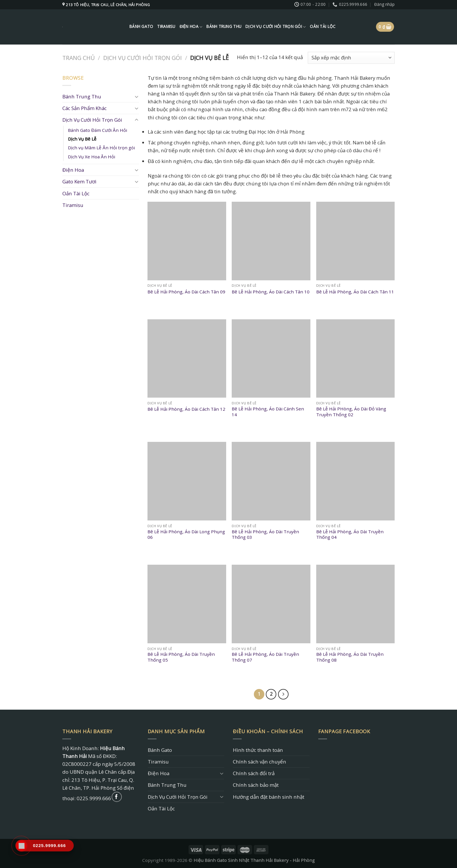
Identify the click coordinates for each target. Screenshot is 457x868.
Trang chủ (79, 58)
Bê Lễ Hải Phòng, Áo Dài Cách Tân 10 (271, 292)
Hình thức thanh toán (258, 750)
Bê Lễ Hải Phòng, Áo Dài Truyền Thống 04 (350, 535)
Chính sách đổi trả (254, 773)
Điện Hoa (191, 27)
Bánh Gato (141, 26)
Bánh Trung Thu (224, 26)
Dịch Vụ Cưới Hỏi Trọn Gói (276, 27)
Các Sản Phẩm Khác (85, 108)
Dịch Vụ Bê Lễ (82, 139)
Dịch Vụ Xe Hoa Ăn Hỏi (92, 157)
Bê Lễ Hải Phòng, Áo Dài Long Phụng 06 (186, 535)
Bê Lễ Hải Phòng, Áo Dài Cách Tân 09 (186, 292)
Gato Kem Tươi (79, 181)
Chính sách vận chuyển (260, 762)
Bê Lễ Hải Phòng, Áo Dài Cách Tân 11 (355, 292)
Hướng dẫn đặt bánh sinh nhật (269, 797)
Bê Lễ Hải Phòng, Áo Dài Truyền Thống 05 (181, 657)
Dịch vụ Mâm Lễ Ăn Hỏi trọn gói (101, 148)
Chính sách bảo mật (256, 785)
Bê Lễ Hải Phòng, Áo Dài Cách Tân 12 (186, 409)
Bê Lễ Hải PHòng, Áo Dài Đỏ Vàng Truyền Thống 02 (351, 412)
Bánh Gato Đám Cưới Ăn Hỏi (97, 130)
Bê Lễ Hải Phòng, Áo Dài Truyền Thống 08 (350, 657)
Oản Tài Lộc (323, 26)
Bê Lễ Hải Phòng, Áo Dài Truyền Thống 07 (265, 657)
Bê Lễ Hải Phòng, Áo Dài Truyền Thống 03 (265, 535)
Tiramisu (166, 26)
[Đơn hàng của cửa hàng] (351, 58)
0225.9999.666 (94, 798)
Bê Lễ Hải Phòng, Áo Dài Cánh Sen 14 (268, 412)
